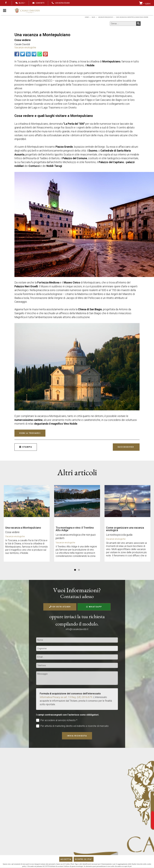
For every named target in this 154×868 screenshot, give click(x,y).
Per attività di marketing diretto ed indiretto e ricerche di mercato (72, 726)
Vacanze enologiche (25, 47)
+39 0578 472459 (60, 607)
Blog (20, 3)
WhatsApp (94, 607)
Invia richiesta (77, 736)
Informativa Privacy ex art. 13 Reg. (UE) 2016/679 (66, 697)
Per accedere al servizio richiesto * (57, 720)
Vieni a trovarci (30, 433)
